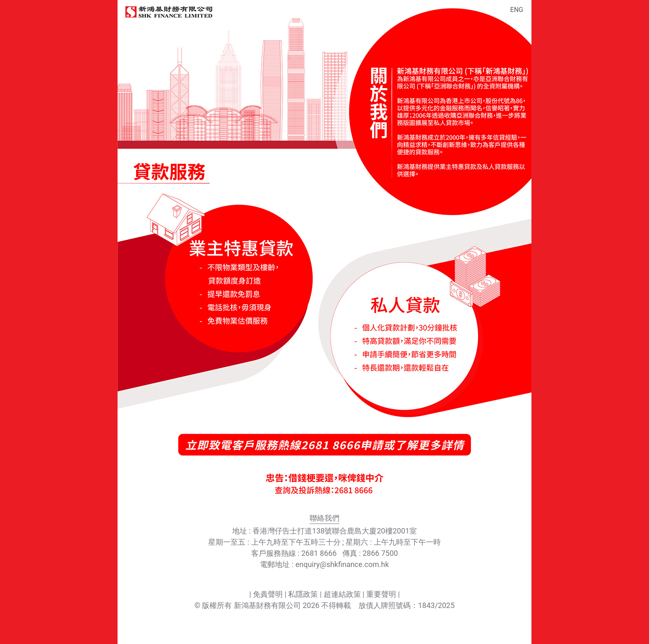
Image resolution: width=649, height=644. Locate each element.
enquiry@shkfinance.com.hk (342, 564)
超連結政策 (342, 594)
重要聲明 (381, 594)
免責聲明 (268, 594)
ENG (517, 10)
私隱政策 (303, 594)
